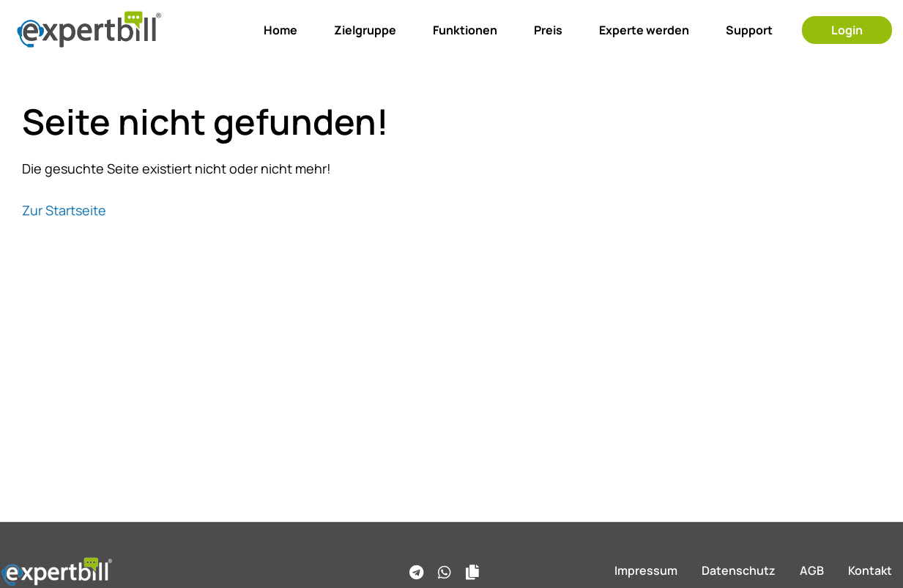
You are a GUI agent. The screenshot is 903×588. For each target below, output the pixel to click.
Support (749, 30)
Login (847, 30)
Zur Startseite (64, 210)
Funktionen (465, 30)
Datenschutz (739, 570)
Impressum (646, 570)
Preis (548, 30)
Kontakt (870, 570)
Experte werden (644, 30)
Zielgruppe (365, 30)
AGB (812, 570)
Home (280, 30)
